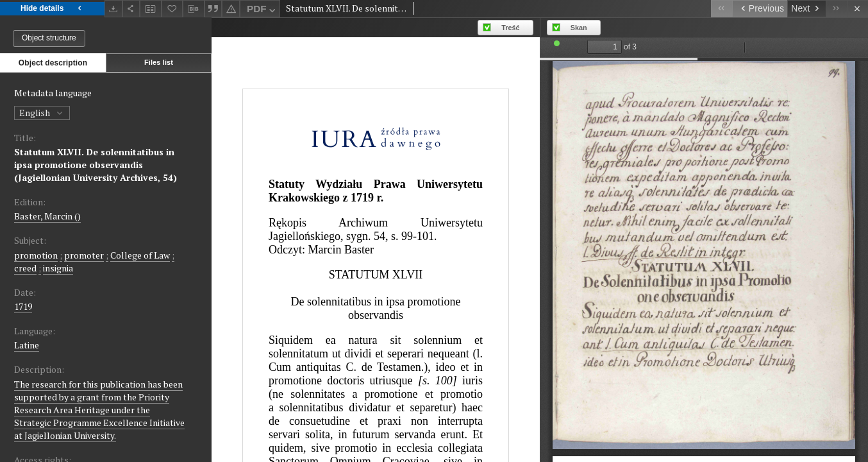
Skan (579, 28)
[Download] (113, 9)
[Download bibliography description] (194, 9)
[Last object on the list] (836, 9)
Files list (159, 62)
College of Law (140, 255)
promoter (84, 255)
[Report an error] (231, 9)
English (42, 113)
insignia (58, 268)
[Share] (131, 9)
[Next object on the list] (806, 9)
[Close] (857, 9)
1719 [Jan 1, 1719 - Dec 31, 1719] (23, 306)
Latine (27, 345)
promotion (36, 255)
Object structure (49, 38)
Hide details (52, 9)
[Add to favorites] (172, 9)
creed (25, 268)
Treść (510, 28)
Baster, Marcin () (47, 216)
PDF (263, 11)
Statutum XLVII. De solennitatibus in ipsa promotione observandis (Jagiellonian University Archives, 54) (96, 165)
